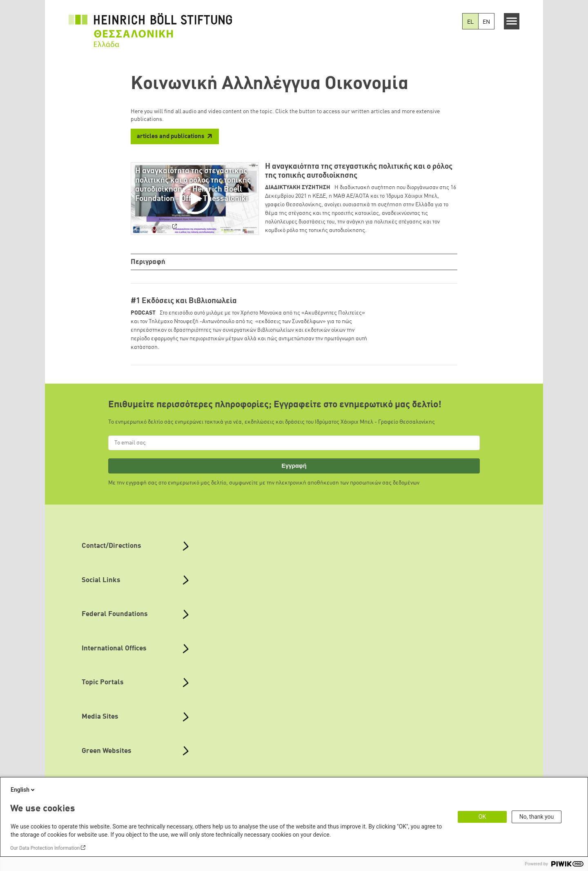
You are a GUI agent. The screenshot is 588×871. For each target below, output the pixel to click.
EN (486, 22)
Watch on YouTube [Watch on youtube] (153, 227)
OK (482, 817)
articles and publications (171, 137)
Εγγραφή (294, 467)
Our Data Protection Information (45, 848)
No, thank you (537, 817)
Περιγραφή (149, 262)
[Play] (197, 199)
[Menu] (512, 21)
